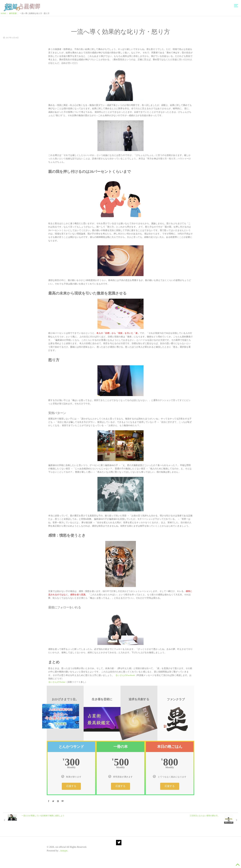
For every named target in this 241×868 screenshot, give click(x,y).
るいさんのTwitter (57, 682)
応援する (71, 786)
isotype (64, 851)
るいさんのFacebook (125, 675)
